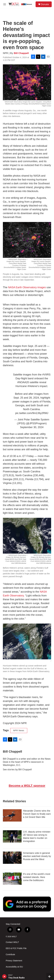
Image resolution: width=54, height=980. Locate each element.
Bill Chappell (21, 53)
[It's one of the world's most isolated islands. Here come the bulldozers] (12, 879)
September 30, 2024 (32, 427)
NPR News (19, 730)
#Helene (32, 386)
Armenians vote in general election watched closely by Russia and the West (37, 856)
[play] (4, 976)
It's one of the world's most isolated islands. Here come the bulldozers (37, 877)
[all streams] (50, 976)
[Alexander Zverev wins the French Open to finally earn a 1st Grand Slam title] (12, 815)
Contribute (10, 955)
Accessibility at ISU (14, 967)
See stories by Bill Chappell (17, 769)
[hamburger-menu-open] (5, 4)
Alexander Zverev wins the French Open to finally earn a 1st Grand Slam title (37, 814)
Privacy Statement (14, 961)
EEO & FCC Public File (16, 948)
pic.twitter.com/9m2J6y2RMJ (32, 413)
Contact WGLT (12, 942)
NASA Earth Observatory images (27, 287)
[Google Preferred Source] (27, 904)
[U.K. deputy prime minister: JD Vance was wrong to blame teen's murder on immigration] (12, 836)
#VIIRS (46, 375)
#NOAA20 (23, 382)
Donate (45, 4)
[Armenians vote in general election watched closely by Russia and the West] (12, 858)
